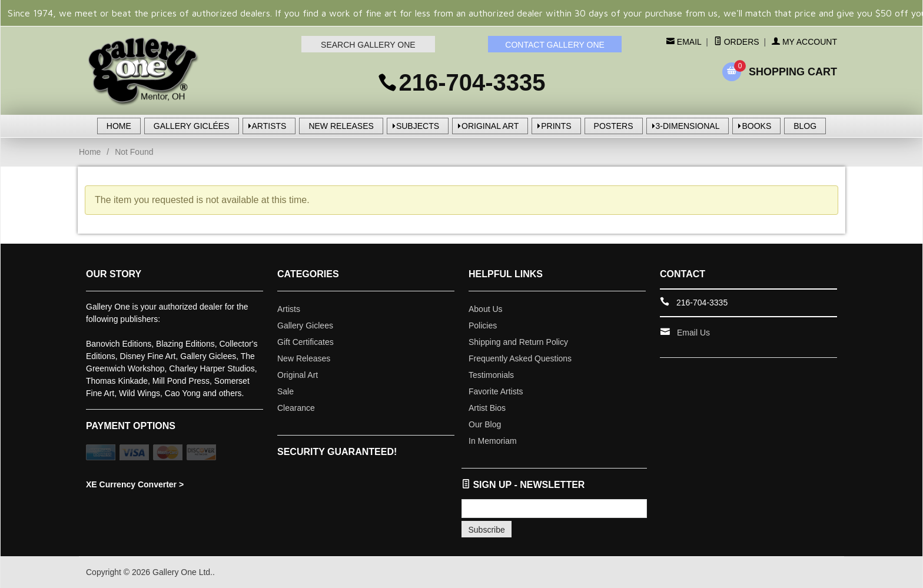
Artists (289, 309)
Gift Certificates (306, 342)
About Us (486, 309)
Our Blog (485, 424)
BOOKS (756, 126)
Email (688, 42)
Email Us (693, 333)
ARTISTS (269, 126)
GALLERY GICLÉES (192, 126)
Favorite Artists (496, 391)
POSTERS (614, 126)
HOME (119, 126)
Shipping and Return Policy (518, 342)
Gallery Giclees (305, 325)
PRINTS (556, 126)
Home (90, 152)
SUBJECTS (418, 126)
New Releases (304, 358)
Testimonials (491, 375)
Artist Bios (487, 408)
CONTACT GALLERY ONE (555, 45)
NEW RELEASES (341, 126)
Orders (737, 42)
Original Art (298, 375)
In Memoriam (493, 441)
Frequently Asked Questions (520, 358)
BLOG (805, 126)
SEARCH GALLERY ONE (368, 45)
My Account (804, 42)
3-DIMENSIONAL (688, 126)
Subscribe (487, 530)
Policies (483, 325)
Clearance (296, 408)
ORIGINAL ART (490, 126)
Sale (285, 391)
